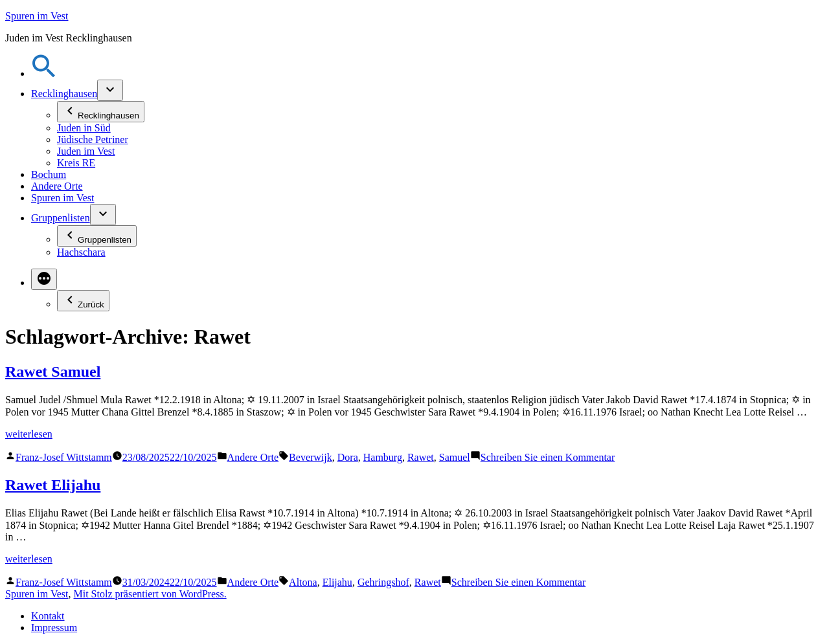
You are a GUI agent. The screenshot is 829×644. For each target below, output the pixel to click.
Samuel (455, 457)
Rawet (421, 457)
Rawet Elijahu (53, 485)
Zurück (83, 301)
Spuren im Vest (37, 16)
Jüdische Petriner (93, 139)
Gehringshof (383, 582)
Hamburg (383, 457)
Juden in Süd (84, 128)
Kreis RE (76, 163)
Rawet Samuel (53, 372)
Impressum (54, 627)
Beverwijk (311, 457)
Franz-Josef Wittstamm (64, 457)
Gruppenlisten (61, 218)
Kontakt (48, 616)
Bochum (49, 174)
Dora (348, 457)
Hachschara (81, 252)
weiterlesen (29, 434)
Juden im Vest (86, 151)
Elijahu (337, 582)
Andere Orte (57, 186)
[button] (44, 73)
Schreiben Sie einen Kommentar (548, 457)
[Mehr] (44, 279)
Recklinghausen (64, 94)
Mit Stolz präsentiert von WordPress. (150, 594)
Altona (303, 582)
